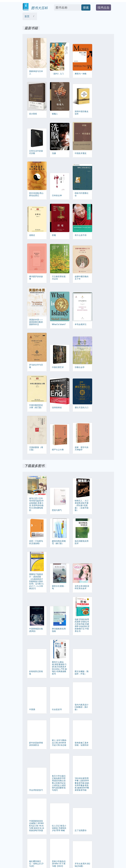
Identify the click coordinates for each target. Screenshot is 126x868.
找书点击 (103, 7)
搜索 (86, 7)
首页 (27, 16)
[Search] (68, 8)
